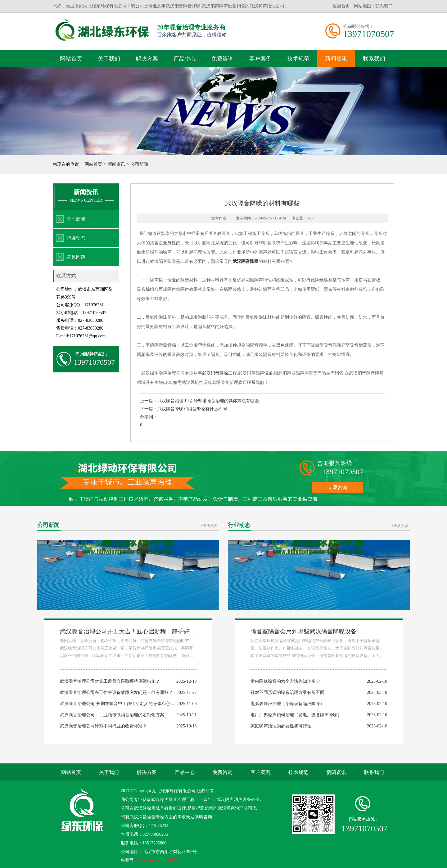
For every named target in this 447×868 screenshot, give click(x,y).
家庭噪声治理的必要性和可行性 (281, 726)
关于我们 (109, 59)
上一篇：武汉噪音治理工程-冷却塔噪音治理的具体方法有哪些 (199, 401)
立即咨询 (337, 487)
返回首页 (341, 6)
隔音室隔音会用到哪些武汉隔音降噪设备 (304, 631)
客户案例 (260, 59)
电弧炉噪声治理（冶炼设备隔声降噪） (287, 704)
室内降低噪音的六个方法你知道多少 (285, 681)
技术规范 (298, 59)
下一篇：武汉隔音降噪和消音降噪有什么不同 (183, 409)
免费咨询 (223, 59)
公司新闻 (139, 164)
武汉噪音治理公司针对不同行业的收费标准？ (103, 726)
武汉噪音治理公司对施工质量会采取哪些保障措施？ (110, 681)
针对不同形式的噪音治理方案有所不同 (287, 693)
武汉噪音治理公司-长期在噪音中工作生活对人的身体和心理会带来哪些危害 (132, 704)
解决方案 (147, 59)
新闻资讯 (336, 59)
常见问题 (76, 257)
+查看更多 (209, 526)
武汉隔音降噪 (246, 261)
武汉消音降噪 (215, 373)
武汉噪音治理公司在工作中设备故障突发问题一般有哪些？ (116, 693)
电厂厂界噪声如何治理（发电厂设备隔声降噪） (296, 715)
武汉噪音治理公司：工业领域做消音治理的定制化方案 (112, 715)
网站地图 (363, 6)
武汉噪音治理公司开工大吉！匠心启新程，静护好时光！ (134, 631)
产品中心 (185, 59)
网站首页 (71, 59)
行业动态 (76, 238)
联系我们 (384, 6)
